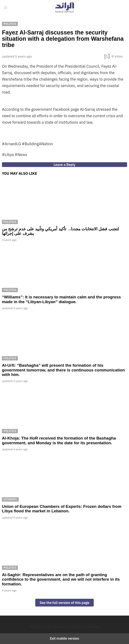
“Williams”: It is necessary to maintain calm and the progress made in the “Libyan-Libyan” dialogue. (61, 299)
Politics (10, 222)
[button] (6, 8)
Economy (10, 499)
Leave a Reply (64, 165)
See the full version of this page (64, 603)
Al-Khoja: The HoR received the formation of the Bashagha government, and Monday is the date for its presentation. (59, 440)
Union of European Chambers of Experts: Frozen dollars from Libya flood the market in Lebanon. (62, 509)
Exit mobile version (64, 639)
